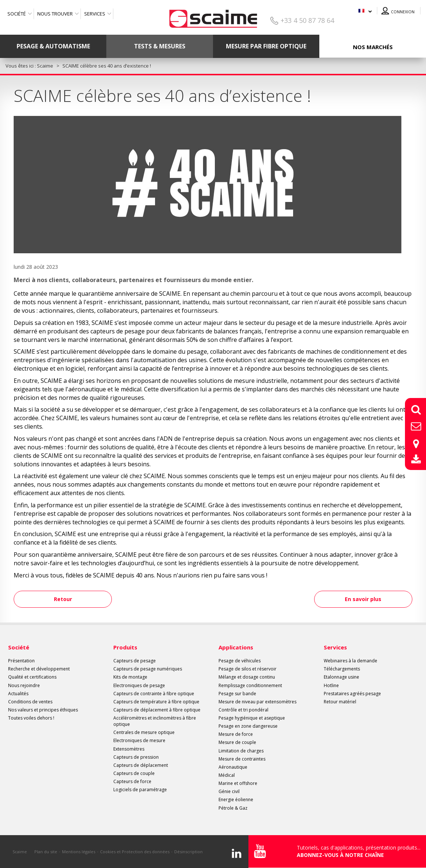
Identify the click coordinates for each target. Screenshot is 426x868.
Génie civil (229, 791)
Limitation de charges (241, 751)
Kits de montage (130, 677)
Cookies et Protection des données (135, 852)
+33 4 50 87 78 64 (307, 20)
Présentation (21, 661)
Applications (236, 647)
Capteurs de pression (136, 757)
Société (17, 14)
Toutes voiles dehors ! (31, 718)
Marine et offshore (238, 783)
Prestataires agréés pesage (352, 694)
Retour (64, 599)
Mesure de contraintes (242, 759)
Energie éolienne (236, 800)
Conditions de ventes (30, 702)
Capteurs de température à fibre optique (156, 702)
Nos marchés (373, 47)
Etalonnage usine (341, 677)
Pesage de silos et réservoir (248, 669)
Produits (125, 647)
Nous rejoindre (24, 685)
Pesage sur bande (237, 694)
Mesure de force (236, 734)
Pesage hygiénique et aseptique (252, 718)
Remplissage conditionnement (250, 685)
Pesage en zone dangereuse (248, 726)
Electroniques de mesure (139, 740)
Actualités (18, 694)
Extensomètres (129, 749)
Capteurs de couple (134, 773)
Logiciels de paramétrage (140, 790)
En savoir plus (363, 599)
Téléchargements (342, 669)
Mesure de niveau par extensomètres (257, 702)
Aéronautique (233, 767)
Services (95, 14)
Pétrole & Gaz (233, 808)
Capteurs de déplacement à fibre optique (157, 710)
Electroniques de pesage (139, 685)
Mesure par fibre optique (266, 46)
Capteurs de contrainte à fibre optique (154, 694)
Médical (227, 775)
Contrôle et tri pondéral (243, 710)
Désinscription (188, 852)
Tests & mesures (160, 46)
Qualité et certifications (32, 677)
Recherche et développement (39, 669)
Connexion (403, 12)
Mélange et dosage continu (247, 677)
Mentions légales (79, 852)
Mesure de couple (237, 742)
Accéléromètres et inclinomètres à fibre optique (155, 721)
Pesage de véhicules (240, 661)
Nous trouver (55, 14)
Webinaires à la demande (351, 661)
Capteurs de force (132, 781)
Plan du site (46, 852)
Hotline (331, 685)
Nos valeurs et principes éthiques (43, 710)
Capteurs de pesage (135, 661)
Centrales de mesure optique (144, 732)
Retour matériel (340, 702)
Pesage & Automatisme (53, 46)
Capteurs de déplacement (141, 765)
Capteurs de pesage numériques (148, 669)
